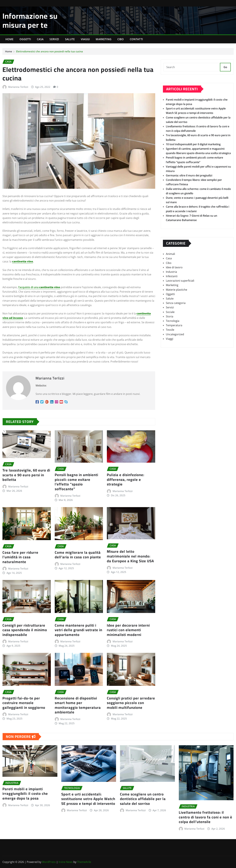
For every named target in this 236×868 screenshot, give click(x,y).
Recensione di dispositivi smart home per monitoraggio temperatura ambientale (78, 705)
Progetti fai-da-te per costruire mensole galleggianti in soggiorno (24, 703)
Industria (171, 272)
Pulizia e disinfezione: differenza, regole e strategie (126, 479)
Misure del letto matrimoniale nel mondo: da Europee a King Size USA (130, 556)
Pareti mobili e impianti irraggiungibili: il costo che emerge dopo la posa (25, 794)
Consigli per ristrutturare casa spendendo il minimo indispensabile (25, 630)
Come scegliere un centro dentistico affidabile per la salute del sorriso (143, 799)
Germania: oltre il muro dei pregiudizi (189, 175)
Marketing (103, 39)
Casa (40, 39)
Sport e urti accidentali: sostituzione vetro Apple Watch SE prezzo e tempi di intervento (88, 799)
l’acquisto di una (39, 287)
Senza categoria (176, 303)
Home (10, 39)
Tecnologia (173, 321)
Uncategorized (175, 334)
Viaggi (85, 39)
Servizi (54, 39)
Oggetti (25, 39)
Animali (170, 254)
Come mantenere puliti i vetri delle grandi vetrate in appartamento (79, 630)
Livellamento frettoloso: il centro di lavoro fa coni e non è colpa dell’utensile (206, 817)
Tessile (170, 330)
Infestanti (172, 276)
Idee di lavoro (174, 267)
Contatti (136, 39)
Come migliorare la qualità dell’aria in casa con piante (78, 555)
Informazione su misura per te (30, 20)
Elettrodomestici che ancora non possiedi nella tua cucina (49, 51)
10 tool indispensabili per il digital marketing (193, 144)
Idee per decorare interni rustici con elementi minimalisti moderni (128, 630)
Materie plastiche (177, 290)
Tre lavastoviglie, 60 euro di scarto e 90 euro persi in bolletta (26, 475)
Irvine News (66, 862)
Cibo (121, 39)
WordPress (49, 862)
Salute (70, 39)
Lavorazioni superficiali (180, 281)
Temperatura (174, 325)
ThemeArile (84, 862)
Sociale (170, 312)
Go (225, 67)
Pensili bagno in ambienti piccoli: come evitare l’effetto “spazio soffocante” (76, 482)
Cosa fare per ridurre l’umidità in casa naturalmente (20, 557)
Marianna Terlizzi (18, 87)
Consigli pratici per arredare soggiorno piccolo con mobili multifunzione (131, 703)
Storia (170, 316)
